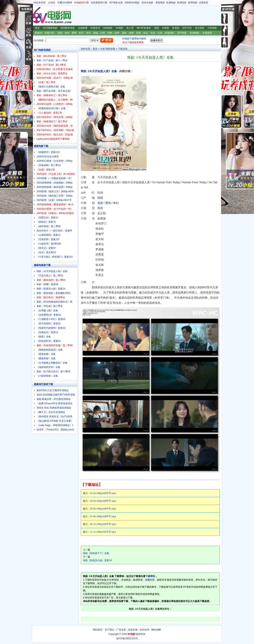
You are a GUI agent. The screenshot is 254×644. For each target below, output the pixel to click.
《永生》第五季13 (46, 252)
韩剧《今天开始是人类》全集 (99, 71)
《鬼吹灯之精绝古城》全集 (51, 87)
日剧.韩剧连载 (108, 49)
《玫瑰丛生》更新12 (47, 332)
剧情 (139, 33)
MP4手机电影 (144, 28)
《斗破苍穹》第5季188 (49, 244)
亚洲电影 (182, 3)
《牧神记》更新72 (46, 222)
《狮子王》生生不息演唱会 (51, 412)
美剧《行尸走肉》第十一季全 (52, 60)
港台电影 (200, 28)
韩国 (100, 198)
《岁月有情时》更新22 (49, 324)
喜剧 (60, 33)
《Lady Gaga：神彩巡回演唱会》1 (55, 425)
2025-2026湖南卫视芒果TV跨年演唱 (56, 395)
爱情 (74, 33)
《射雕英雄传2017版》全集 (51, 108)
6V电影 (36, 15)
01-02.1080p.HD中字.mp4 (103, 493)
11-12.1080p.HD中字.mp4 (103, 532)
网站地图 (156, 630)
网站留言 (98, 630)
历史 (153, 33)
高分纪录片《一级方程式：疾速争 (54, 231)
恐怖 (110, 33)
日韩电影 (212, 28)
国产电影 (182, 33)
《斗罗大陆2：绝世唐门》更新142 (55, 257)
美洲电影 (193, 3)
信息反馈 (133, 630)
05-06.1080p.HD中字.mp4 (103, 509)
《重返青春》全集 (46, 358)
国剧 (157, 28)
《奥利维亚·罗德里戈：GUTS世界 (54, 417)
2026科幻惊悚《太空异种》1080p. (55, 161)
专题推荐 (207, 33)
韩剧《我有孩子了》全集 (96, 553)
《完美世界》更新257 (48, 239)
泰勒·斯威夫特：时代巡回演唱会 (53, 399)
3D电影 (120, 28)
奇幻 (89, 33)
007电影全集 (116, 3)
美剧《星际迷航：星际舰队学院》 (54, 293)
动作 (67, 33)
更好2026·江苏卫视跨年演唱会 (53, 390)
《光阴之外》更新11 (47, 218)
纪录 (160, 33)
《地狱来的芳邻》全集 (48, 367)
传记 (146, 33)
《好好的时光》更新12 (49, 341)
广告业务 (121, 630)
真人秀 (130, 28)
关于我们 (110, 630)
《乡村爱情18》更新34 (49, 315)
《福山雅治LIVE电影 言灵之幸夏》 (55, 421)
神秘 (96, 33)
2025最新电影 (50, 28)
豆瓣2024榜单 (65, 3)
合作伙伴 (144, 630)
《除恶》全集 (44, 337)
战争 (117, 33)
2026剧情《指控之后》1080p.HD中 (55, 191)
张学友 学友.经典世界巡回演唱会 (54, 408)
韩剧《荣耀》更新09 (47, 284)
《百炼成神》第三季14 (49, 165)
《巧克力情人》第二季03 (50, 276)
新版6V (39, 33)
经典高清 (95, 28)
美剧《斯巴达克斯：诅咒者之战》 (54, 91)
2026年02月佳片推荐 (48, 157)
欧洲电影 (171, 3)
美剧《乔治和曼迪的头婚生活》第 (54, 302)
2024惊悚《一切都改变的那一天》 (55, 178)
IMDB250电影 (132, 3)
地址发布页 (40, 3)
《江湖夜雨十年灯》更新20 (51, 319)
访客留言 (204, 3)
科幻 (81, 33)
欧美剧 (176, 28)
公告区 (52, 3)
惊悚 (131, 33)
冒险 (124, 33)
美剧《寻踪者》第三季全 (50, 306)
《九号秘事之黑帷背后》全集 (52, 363)
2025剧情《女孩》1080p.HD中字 (54, 200)
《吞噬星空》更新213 (48, 152)
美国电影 (160, 3)
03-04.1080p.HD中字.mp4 (103, 501)
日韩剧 (165, 28)
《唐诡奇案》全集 (46, 354)
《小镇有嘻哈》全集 (47, 376)
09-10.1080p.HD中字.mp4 (103, 524)
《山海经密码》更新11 (49, 235)
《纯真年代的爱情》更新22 (51, 328)
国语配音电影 (68, 28)
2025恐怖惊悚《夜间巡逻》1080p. (55, 187)
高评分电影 (147, 3)
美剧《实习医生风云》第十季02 (53, 372)
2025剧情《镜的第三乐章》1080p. (55, 196)
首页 (37, 28)
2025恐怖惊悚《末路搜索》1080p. (55, 183)
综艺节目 (187, 28)
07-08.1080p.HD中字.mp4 (103, 516)
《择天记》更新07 (46, 248)
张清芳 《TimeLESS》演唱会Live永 (55, 430)
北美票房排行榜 (99, 3)
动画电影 (108, 28)
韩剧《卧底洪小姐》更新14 (97, 560)
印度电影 (169, 33)
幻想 (103, 33)
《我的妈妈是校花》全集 (50, 350)
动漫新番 (83, 28)
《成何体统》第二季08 (49, 226)
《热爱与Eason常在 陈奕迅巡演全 (54, 403)
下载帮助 (150, 576)
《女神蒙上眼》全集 (47, 311)
